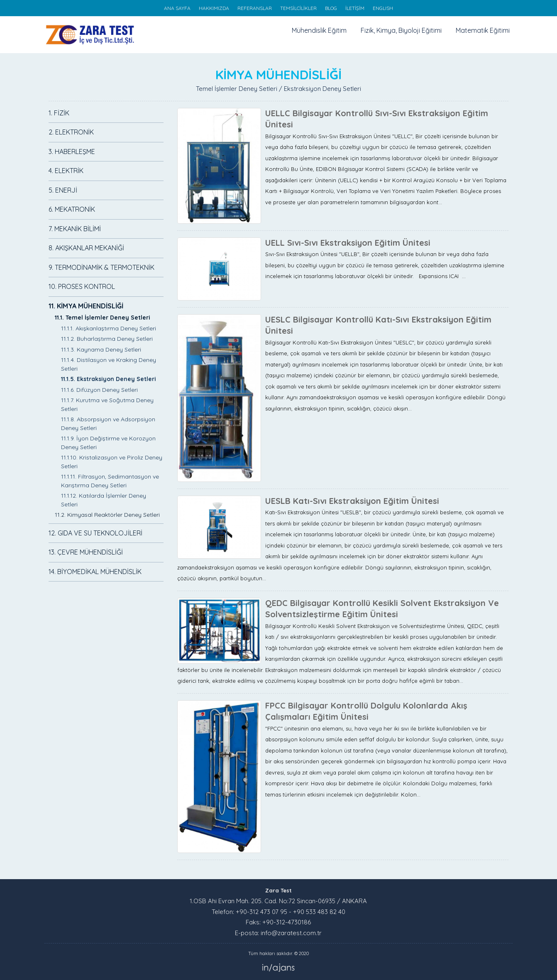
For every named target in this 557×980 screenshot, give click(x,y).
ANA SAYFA (177, 8)
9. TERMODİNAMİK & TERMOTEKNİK (101, 267)
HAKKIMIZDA (214, 8)
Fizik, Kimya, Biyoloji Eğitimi (401, 30)
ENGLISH (383, 8)
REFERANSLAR (255, 8)
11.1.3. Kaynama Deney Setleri (101, 349)
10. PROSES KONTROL (82, 286)
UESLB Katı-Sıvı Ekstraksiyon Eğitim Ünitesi (352, 501)
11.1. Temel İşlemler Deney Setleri (103, 318)
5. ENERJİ (63, 190)
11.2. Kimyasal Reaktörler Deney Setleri (107, 515)
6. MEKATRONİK (72, 209)
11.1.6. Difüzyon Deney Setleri (99, 390)
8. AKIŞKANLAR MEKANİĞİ (86, 248)
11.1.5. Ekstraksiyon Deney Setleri (109, 379)
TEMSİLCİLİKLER (298, 8)
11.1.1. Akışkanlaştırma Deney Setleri (109, 328)
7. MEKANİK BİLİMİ (75, 229)
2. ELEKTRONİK (71, 132)
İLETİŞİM (355, 8)
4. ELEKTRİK (66, 171)
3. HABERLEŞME (72, 152)
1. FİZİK (59, 113)
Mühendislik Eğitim (319, 30)
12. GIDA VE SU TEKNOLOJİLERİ (95, 533)
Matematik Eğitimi (483, 30)
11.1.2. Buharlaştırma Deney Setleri (107, 339)
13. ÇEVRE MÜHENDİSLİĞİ (86, 552)
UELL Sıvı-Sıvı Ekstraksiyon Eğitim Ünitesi (348, 243)
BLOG (331, 8)
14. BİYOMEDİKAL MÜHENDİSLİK (95, 572)
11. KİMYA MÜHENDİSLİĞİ (86, 306)
